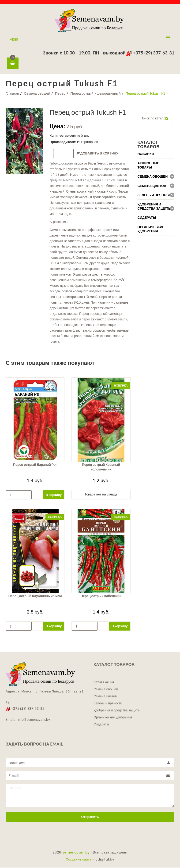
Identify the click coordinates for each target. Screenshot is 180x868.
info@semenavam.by (34, 720)
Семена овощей (37, 94)
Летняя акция (104, 683)
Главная (12, 94)
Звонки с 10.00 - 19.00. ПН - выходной (84, 53)
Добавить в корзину (97, 154)
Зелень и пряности (108, 704)
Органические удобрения (113, 718)
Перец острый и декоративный (95, 94)
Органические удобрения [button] (151, 230)
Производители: (63, 142)
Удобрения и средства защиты (117, 711)
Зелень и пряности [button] (155, 195)
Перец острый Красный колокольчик (101, 467)
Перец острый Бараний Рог (35, 465)
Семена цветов (105, 697)
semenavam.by (76, 853)
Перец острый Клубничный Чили (35, 596)
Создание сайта (78, 860)
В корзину (54, 495)
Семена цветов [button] (152, 186)
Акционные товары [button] (148, 166)
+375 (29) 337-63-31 (150, 53)
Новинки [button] (146, 154)
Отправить (90, 817)
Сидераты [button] (147, 218)
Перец (60, 94)
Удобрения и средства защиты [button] (155, 207)
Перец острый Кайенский (101, 596)
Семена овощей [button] (153, 177)
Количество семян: (65, 136)
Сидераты (101, 725)
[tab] (156, 154)
